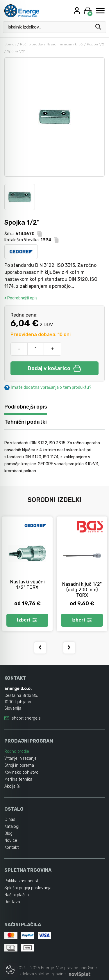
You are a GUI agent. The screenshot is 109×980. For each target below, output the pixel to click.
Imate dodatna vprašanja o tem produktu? (48, 387)
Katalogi (12, 827)
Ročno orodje (31, 44)
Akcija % (12, 786)
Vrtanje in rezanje (20, 758)
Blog (8, 833)
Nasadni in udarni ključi (65, 44)
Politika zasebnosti (22, 881)
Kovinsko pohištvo (21, 772)
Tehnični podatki (26, 422)
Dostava (12, 902)
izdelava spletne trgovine (42, 974)
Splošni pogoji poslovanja (28, 888)
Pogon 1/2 (95, 44)
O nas (10, 820)
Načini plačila (17, 895)
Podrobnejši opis (21, 298)
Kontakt (11, 847)
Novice (11, 840)
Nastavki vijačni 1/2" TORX (27, 585)
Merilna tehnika (18, 779)
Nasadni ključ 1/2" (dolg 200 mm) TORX (82, 590)
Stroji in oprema (19, 765)
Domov (10, 44)
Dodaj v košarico (54, 368)
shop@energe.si (27, 718)
